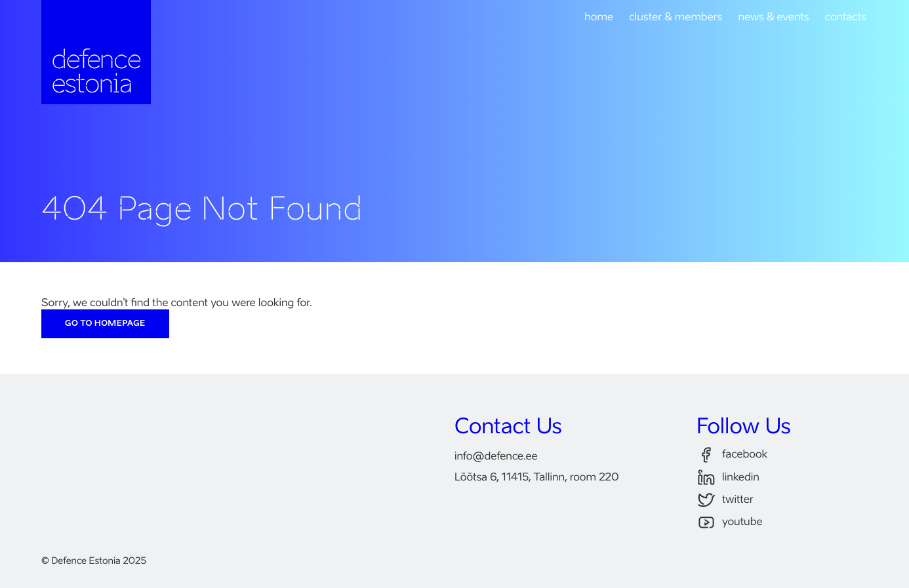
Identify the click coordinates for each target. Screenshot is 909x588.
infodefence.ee (496, 457)
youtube (730, 523)
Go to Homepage (105, 324)
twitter (725, 500)
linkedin (728, 478)
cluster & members (676, 18)
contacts (846, 18)
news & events (773, 18)
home (599, 18)
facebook (732, 455)
